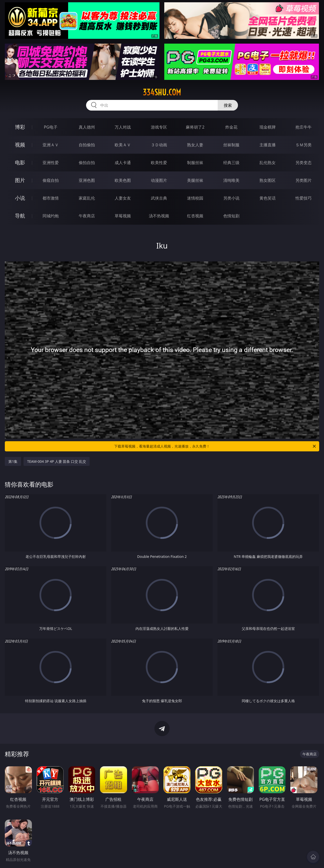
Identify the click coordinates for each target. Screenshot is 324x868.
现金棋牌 (268, 127)
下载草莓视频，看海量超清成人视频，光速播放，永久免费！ (215, 446)
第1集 (13, 461)
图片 (20, 180)
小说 (20, 198)
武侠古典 (159, 198)
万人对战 (123, 127)
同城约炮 (51, 216)
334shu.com (162, 92)
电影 (20, 162)
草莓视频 (123, 216)
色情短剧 (231, 216)
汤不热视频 (159, 216)
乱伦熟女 (268, 163)
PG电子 (50, 127)
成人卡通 (123, 163)
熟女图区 (268, 180)
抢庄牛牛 (303, 127)
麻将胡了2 (195, 127)
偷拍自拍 (87, 163)
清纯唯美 (231, 180)
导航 (20, 216)
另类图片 (303, 180)
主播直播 (268, 145)
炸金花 (231, 127)
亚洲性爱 (51, 163)
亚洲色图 (87, 180)
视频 (20, 145)
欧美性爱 (159, 163)
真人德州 (87, 127)
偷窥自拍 (51, 180)
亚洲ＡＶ (51, 145)
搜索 (228, 105)
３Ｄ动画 (159, 145)
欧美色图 (123, 180)
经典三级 (231, 163)
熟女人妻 (195, 145)
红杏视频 (195, 216)
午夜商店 (87, 216)
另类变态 (303, 163)
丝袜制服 (231, 145)
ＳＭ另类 (303, 145)
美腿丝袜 (195, 180)
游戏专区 (159, 127)
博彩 (20, 127)
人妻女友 (123, 198)
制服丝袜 (195, 163)
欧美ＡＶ (123, 145)
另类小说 (231, 198)
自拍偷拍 (87, 145)
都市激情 (51, 198)
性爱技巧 (303, 198)
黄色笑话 (268, 198)
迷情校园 (195, 198)
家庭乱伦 (87, 198)
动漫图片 (159, 180)
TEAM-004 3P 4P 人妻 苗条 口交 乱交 (57, 461)
